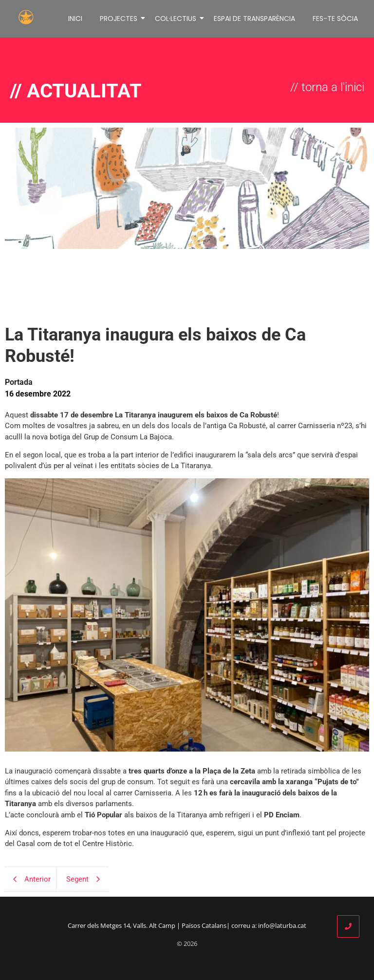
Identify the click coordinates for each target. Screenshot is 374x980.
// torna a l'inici (327, 87)
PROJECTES (119, 19)
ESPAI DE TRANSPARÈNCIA (254, 19)
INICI (75, 19)
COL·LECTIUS (176, 19)
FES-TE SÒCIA (335, 19)
